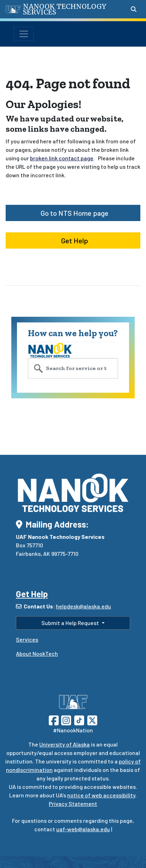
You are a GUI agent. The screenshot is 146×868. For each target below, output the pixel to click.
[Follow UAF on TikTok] (79, 720)
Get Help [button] (73, 240)
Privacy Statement (73, 804)
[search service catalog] (73, 368)
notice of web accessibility (101, 795)
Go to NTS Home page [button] (73, 213)
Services (27, 639)
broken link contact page (62, 158)
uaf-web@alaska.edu (83, 829)
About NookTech (37, 653)
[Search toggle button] (134, 9)
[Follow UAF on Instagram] (65, 720)
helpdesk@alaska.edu (83, 606)
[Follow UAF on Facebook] (54, 720)
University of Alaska (65, 744)
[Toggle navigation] (24, 34)
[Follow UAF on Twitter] (92, 720)
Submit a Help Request (71, 623)
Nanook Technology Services (65, 9)
